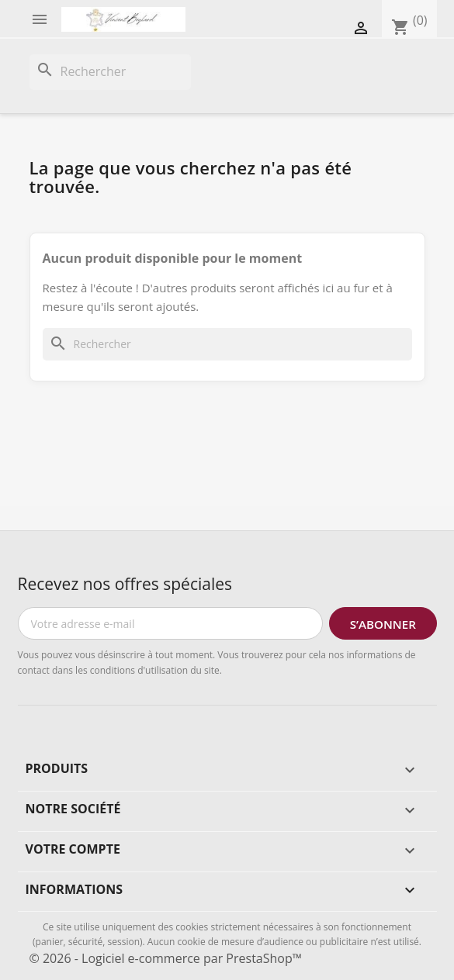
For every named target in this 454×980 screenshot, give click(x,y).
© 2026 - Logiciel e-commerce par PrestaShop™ (166, 958)
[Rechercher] (110, 72)
